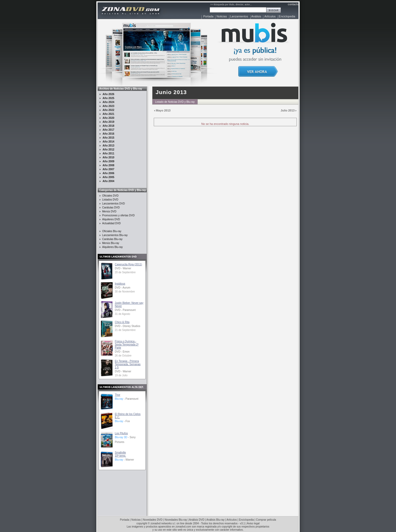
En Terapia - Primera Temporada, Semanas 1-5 (128, 364)
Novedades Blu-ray (176, 520)
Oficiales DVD (110, 196)
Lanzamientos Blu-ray (115, 235)
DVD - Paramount (125, 310)
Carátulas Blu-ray (112, 239)
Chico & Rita (122, 322)
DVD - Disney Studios (128, 326)
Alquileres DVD (111, 219)
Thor (118, 395)
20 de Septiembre (125, 272)
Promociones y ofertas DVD (118, 215)
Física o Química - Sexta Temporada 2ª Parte (127, 345)
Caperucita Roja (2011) (128, 264)
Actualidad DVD (112, 223)
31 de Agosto (122, 314)
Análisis (256, 16)
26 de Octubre (123, 356)
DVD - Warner (123, 268)
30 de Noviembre (125, 292)
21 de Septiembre (125, 330)
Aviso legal (253, 523)
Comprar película (266, 520)
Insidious (120, 284)
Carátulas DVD (111, 208)
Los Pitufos (121, 433)
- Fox (122, 421)
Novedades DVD (153, 520)
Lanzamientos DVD (113, 204)
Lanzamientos (239, 16)
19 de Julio (121, 375)
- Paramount (127, 399)
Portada (208, 16)
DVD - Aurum (123, 288)
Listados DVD (110, 200)
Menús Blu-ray (111, 243)
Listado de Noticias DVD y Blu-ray (175, 102)
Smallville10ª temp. (120, 454)
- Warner (124, 460)
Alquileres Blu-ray (112, 247)
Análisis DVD (197, 520)
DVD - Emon (122, 352)
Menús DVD (109, 211)
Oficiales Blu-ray (112, 231)
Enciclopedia (287, 16)
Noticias (222, 16)
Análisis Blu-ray (216, 520)
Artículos (270, 16)
